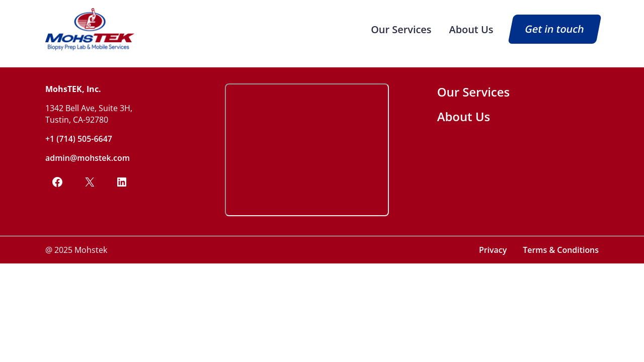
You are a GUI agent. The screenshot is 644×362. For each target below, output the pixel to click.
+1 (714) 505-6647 (79, 139)
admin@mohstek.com (88, 158)
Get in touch (555, 29)
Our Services (401, 29)
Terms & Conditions (561, 250)
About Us (471, 29)
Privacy (493, 250)
